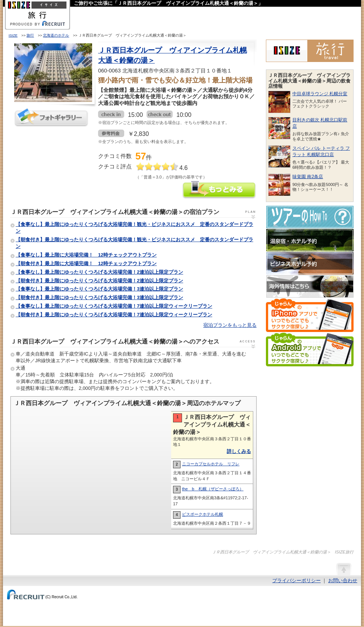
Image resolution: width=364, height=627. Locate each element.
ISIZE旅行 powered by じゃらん (310, 51)
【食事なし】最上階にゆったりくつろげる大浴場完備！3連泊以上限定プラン (99, 289)
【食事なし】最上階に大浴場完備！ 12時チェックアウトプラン (86, 255)
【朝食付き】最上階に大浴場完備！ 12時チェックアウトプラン (86, 263)
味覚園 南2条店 (308, 177)
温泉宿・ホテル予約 (310, 240)
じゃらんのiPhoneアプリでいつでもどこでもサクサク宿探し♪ (310, 315)
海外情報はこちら (310, 286)
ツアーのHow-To (310, 217)
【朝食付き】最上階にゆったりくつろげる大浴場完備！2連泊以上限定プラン (99, 281)
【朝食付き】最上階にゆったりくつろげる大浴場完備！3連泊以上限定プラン (99, 297)
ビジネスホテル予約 (310, 263)
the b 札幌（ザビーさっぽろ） (213, 489)
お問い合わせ (343, 581)
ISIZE (13, 35)
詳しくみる (239, 451)
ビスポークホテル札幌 (203, 514)
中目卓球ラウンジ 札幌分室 (320, 94)
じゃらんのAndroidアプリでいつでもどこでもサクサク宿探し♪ (310, 350)
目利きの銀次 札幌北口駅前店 (320, 123)
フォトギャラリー (51, 117)
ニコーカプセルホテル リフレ (211, 464)
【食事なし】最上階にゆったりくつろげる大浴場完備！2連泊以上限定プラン (99, 272)
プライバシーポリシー (296, 581)
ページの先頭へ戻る (343, 569)
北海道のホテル (56, 35)
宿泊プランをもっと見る (230, 325)
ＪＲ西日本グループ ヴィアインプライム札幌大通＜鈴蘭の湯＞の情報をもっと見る (219, 191)
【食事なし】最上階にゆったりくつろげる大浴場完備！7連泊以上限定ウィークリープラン (114, 306)
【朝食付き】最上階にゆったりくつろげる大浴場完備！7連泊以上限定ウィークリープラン (114, 315)
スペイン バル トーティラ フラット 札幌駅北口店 (321, 151)
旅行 (30, 35)
